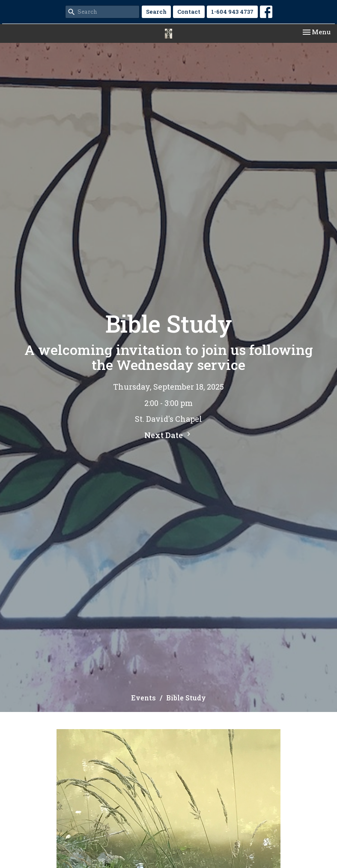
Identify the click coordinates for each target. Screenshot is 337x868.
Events (143, 698)
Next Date (168, 435)
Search (156, 12)
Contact (189, 12)
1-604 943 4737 (232, 12)
